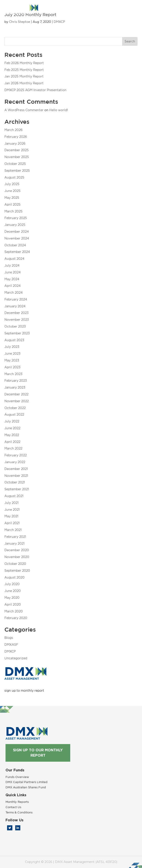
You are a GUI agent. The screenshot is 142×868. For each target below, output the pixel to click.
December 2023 (17, 313)
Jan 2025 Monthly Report (24, 76)
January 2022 (15, 462)
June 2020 (13, 591)
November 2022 (17, 401)
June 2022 (12, 428)
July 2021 (11, 503)
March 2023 (13, 374)
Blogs (9, 638)
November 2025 (17, 157)
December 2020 (17, 550)
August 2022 (14, 414)
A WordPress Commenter (24, 110)
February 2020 (16, 618)
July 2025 (12, 184)
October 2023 (15, 326)
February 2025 (16, 218)
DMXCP (59, 22)
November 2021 (16, 476)
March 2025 (13, 211)
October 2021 (15, 482)
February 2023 (16, 381)
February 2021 (15, 537)
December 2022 (16, 394)
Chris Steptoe (20, 22)
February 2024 (16, 299)
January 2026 (15, 143)
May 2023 (12, 360)
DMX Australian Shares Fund (26, 787)
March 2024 (13, 292)
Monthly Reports (17, 802)
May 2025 (12, 198)
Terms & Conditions (19, 812)
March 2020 (14, 611)
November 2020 (17, 557)
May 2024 (12, 279)
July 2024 (12, 265)
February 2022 (16, 455)
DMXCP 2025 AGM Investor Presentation (35, 90)
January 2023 (15, 387)
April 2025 (12, 204)
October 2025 (15, 164)
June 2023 (12, 353)
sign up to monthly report (24, 690)
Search (130, 41)
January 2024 (15, 306)
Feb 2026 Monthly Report (24, 63)
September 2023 (17, 333)
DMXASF (11, 644)
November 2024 (17, 238)
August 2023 (14, 340)
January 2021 (14, 543)
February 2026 (16, 137)
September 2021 (17, 489)
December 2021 (16, 469)
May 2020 (12, 598)
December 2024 (17, 231)
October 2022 (15, 408)
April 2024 (12, 286)
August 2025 (14, 177)
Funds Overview (17, 777)
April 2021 (12, 523)
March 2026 (13, 130)
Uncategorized (16, 658)
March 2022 (13, 448)
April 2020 (13, 604)
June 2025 (12, 191)
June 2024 (12, 272)
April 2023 (12, 367)
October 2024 (15, 245)
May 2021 (11, 516)
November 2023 (17, 320)
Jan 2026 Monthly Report (24, 83)
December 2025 (17, 150)
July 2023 (12, 347)
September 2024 (17, 252)
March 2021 (13, 530)
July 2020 (12, 584)
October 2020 (15, 564)
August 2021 (14, 496)
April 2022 (12, 442)
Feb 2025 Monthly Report (24, 70)
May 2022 (12, 435)
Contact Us (13, 807)
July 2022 (12, 421)
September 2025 (17, 170)
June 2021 (12, 510)
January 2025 (15, 225)
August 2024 (14, 259)
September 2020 (17, 570)
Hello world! (59, 110)
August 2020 (14, 577)
